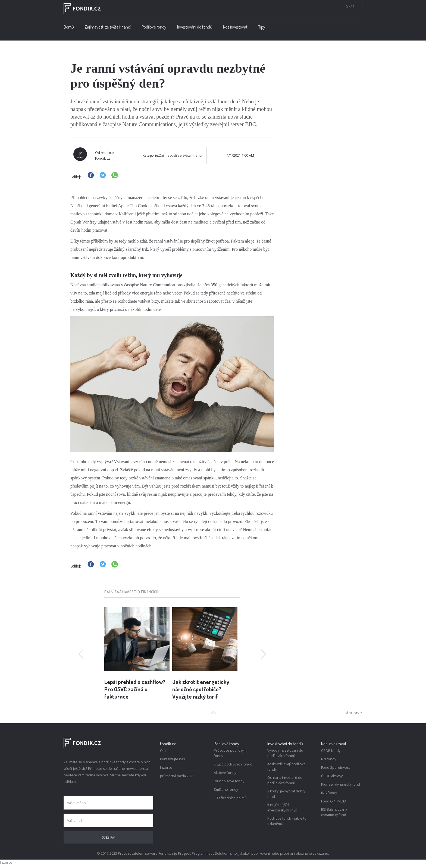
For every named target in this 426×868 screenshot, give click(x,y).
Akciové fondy (225, 773)
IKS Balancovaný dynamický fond (334, 812)
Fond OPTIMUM (334, 801)
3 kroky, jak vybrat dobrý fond (286, 794)
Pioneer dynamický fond (341, 784)
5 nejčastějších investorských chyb (282, 807)
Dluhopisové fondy (229, 781)
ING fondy (329, 793)
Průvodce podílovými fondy (231, 753)
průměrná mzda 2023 (177, 776)
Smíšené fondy (226, 790)
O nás (350, 7)
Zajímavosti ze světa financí (108, 27)
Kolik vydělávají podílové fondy (286, 767)
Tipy (262, 27)
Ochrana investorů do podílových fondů (285, 780)
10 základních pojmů (230, 798)
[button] (154, 28)
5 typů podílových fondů (233, 764)
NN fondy (329, 759)
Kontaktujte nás (172, 759)
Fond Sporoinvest (335, 768)
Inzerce (166, 768)
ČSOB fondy (331, 751)
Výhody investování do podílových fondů (285, 753)
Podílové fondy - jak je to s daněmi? (287, 821)
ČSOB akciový (332, 776)
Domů (69, 27)
